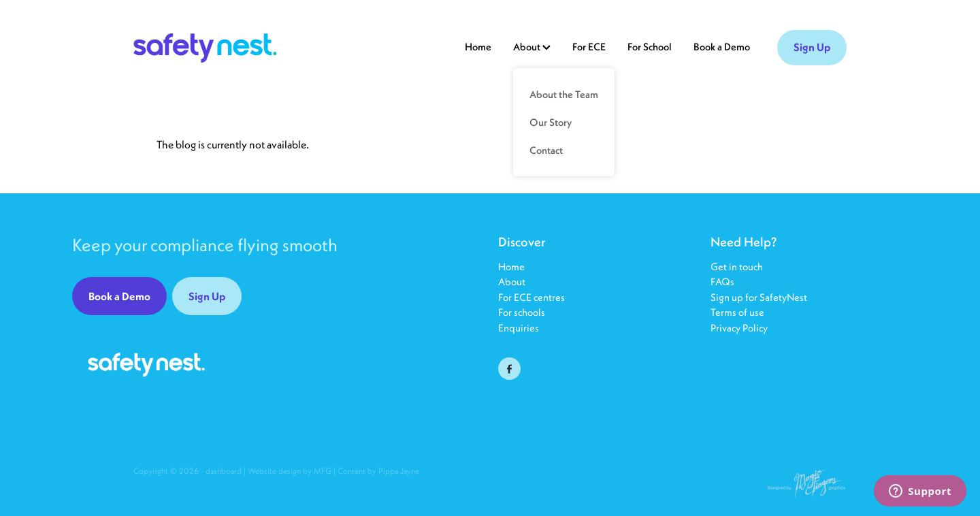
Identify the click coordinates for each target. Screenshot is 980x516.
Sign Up (812, 47)
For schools (522, 312)
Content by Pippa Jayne (378, 471)
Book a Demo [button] (119, 296)
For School (650, 47)
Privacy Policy (739, 328)
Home (478, 47)
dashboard (224, 471)
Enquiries (519, 328)
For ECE (589, 47)
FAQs (723, 281)
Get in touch (737, 267)
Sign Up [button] (207, 296)
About (512, 281)
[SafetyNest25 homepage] (205, 48)
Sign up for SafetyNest (759, 297)
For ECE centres (532, 297)
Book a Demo (722, 47)
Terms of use (737, 312)
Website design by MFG (290, 471)
